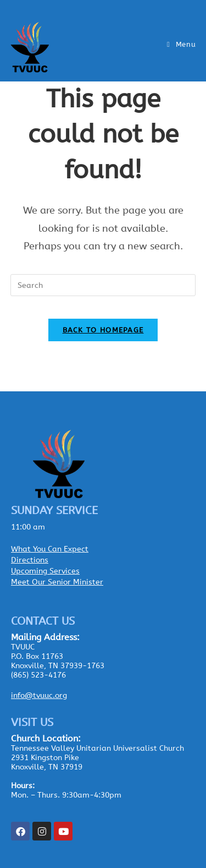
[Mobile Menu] (181, 44)
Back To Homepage (103, 330)
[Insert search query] (103, 285)
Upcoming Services (45, 571)
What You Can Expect (50, 549)
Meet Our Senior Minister (57, 582)
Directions (30, 560)
